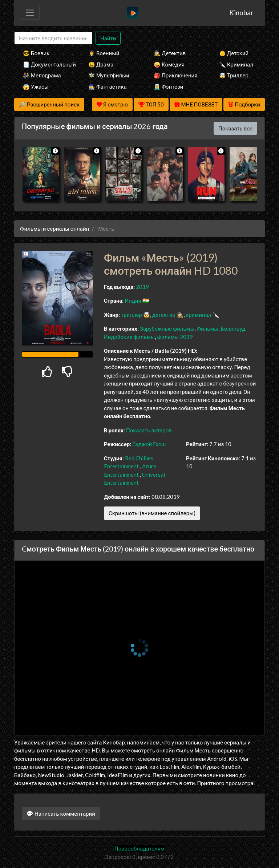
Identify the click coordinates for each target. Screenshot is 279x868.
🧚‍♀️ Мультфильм (109, 75)
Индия (133, 300)
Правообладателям (139, 848)
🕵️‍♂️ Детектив (170, 53)
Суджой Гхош (149, 444)
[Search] (53, 38)
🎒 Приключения (175, 75)
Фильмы (207, 328)
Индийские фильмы (129, 337)
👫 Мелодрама (42, 75)
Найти (108, 38)
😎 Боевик (36, 53)
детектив (164, 315)
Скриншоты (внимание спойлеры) (152, 513)
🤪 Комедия (169, 64)
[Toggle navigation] (30, 13)
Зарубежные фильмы (167, 328)
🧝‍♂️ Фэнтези (168, 86)
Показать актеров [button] (149, 430)
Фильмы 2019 (175, 337)
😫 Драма (101, 64)
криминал (198, 315)
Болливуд (233, 328)
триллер (132, 315)
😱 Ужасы (36, 86)
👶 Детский (234, 53)
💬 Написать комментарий (61, 814)
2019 (142, 287)
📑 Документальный (46, 64)
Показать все (235, 128)
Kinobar (241, 13)
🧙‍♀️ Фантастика (108, 86)
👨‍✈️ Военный (104, 53)
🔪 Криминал (236, 64)
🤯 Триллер (234, 75)
